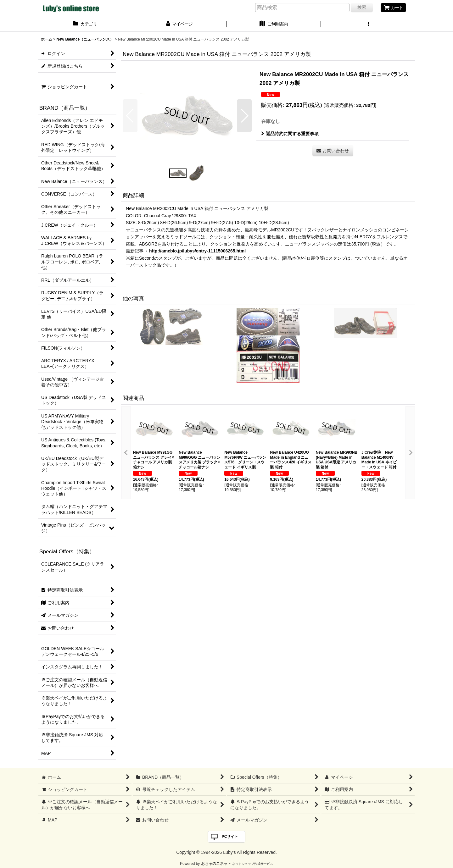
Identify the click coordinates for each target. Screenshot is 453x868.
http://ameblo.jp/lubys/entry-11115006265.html (197, 251)
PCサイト (230, 837)
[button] (368, 25)
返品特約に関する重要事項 (290, 134)
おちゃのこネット (216, 864)
